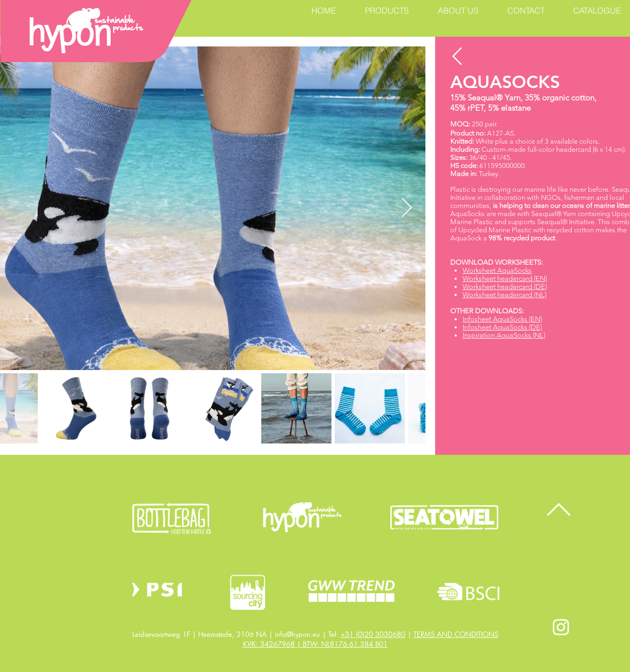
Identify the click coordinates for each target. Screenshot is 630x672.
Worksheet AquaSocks (497, 270)
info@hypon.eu (297, 634)
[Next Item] (407, 208)
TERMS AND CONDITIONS (456, 634)
